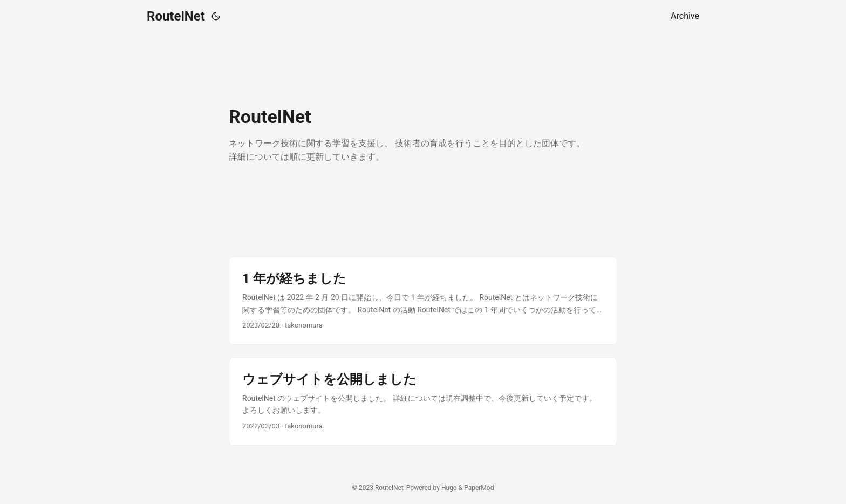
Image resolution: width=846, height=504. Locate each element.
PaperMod (479, 488)
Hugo (449, 488)
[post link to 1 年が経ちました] (423, 301)
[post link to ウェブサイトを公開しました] (423, 402)
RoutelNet (176, 16)
